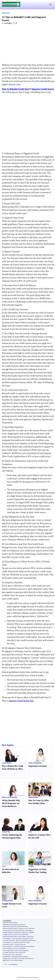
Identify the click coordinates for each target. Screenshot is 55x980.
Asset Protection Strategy (10, 923)
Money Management (35, 763)
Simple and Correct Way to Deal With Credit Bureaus (18, 958)
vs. (37, 835)
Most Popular (8, 745)
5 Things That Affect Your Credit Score (14, 952)
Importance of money (38, 766)
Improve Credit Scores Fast (21, 701)
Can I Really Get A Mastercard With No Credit (16, 942)
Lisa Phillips (8, 23)
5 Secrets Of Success (20, 944)
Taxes (4, 866)
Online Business (34, 797)
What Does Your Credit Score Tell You (14, 925)
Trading (31, 866)
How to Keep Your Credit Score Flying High (16, 950)
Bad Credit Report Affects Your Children (15, 936)
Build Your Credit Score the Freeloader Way (15, 926)
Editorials (6, 13)
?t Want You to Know (28, 938)
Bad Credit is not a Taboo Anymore (13, 960)
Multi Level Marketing (9, 797)
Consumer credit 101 (9, 940)
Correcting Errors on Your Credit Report (14, 948)
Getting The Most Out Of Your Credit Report (16, 934)
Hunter (32, 835)
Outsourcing (6, 832)
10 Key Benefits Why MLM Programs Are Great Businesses (11, 803)
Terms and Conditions (33, 977)
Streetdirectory (24, 977)
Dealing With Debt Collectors (20, 956)
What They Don (17, 938)
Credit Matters (7, 763)
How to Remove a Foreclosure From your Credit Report (19, 946)
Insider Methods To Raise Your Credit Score (15, 932)
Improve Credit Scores (43, 89)
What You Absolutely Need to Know (26, 940)
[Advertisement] (23, 44)
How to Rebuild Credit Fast (15, 89)
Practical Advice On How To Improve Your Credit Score (19, 928)
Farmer (42, 835)
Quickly (31, 932)
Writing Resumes (8, 901)
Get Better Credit (8, 944)
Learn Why (30, 936)
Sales (30, 832)
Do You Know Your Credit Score (12, 954)
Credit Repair (7, 938)
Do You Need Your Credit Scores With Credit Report (18, 930)
